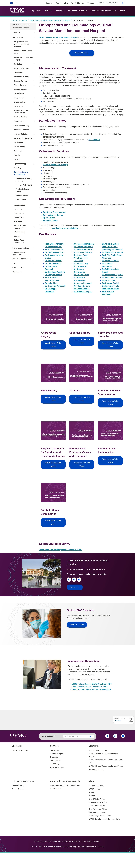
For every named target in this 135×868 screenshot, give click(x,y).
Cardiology (18, 64)
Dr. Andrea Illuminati (83, 283)
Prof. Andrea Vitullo (111, 289)
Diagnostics (19, 98)
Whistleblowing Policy (98, 812)
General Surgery (20, 81)
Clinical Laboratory (22, 126)
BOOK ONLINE (82, 53)
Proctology (18, 221)
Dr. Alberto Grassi (81, 275)
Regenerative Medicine (23, 138)
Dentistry (18, 159)
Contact (90, 3)
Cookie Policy (86, 841)
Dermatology (19, 93)
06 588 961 (100, 569)
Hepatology (19, 106)
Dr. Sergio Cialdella (54, 275)
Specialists (37, 11)
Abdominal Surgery (22, 77)
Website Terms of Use (53, 841)
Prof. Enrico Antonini (54, 244)
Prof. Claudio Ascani (54, 250)
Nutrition (17, 155)
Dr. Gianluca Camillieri (55, 272)
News (58, 3)
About (122, 11)
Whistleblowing (78, 3)
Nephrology (19, 142)
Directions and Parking (21, 259)
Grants (91, 792)
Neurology (18, 151)
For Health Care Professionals (103, 11)
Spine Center (21, 200)
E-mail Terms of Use (97, 806)
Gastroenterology (21, 117)
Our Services (18, 37)
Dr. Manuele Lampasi (83, 292)
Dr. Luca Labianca (81, 289)
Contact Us (17, 272)
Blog (66, 3)
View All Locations (96, 770)
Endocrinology (20, 102)
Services (49, 11)
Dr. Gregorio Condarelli (55, 286)
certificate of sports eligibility (65, 228)
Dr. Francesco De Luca (84, 244)
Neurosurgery (19, 147)
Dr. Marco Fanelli (81, 255)
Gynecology (19, 121)
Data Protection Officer (98, 809)
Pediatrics (18, 209)
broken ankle (94, 140)
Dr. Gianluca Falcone (83, 252)
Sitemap (96, 841)
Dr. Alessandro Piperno (112, 275)
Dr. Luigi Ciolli (51, 283)
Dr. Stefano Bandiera (54, 252)
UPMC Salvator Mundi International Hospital (58, 37)
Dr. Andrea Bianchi (53, 261)
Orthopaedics (56, 760)
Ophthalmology (20, 164)
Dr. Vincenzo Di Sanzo (83, 250)
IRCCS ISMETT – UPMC (99, 750)
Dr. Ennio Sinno (109, 280)
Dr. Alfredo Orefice (110, 261)
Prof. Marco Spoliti (110, 283)
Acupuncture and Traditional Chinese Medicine (22, 44)
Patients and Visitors (21, 248)
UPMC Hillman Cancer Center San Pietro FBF (92, 684)
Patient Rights (18, 786)
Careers (49, 3)
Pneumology (19, 213)
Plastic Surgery (20, 85)
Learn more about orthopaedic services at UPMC (61, 550)
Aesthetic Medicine (22, 130)
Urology (17, 236)
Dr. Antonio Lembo (110, 244)
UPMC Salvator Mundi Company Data (104, 819)
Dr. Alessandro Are (53, 247)
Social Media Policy (97, 799)
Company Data (18, 268)
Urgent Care (19, 217)
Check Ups (18, 73)
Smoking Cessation (22, 69)
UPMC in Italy (94, 789)
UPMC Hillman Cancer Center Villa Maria (90, 687)
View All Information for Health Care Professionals (65, 787)
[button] (16, 3)
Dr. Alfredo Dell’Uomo (83, 247)
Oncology (18, 168)
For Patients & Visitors (78, 11)
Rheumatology (20, 232)
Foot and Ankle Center (24, 185)
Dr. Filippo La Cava (82, 286)
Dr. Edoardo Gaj (81, 264)
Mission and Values (97, 786)
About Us (16, 33)
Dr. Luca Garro (80, 266)
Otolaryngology (20, 205)
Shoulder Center (22, 196)
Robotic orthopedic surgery (55, 165)
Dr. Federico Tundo (110, 286)
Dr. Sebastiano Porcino (112, 278)
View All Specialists (20, 750)
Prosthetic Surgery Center (55, 212)
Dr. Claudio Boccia (53, 264)
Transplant (55, 750)
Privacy (15, 263)
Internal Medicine (21, 134)
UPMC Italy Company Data (100, 816)
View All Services (57, 768)
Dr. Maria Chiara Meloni (112, 252)
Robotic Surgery (20, 89)
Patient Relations (19, 789)
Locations (60, 11)
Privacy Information (72, 841)
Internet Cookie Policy (98, 802)
